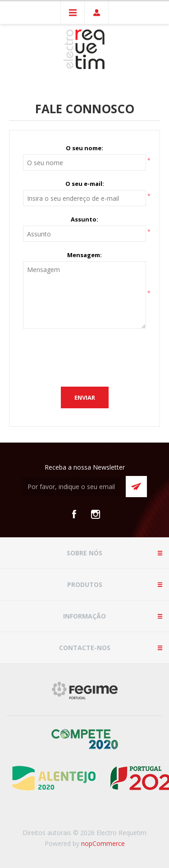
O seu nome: (84, 148)
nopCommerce (103, 843)
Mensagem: (84, 255)
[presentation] (91, 356)
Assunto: (84, 219)
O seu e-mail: (85, 184)
